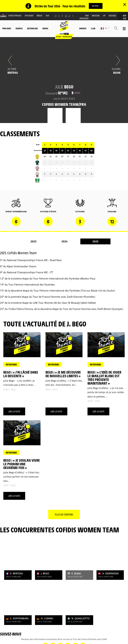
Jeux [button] (47, 16)
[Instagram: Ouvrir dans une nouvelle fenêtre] (55, 16)
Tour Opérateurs (84, 17)
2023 (33, 242)
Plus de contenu (64, 515)
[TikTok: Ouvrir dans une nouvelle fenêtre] (69, 16)
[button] (105, 29)
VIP (104, 16)
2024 (64, 242)
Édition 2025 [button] (32, 29)
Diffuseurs (29, 16)
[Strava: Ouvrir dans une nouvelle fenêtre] (73, 16)
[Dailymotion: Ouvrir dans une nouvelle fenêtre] (66, 16)
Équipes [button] (19, 29)
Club (93, 29)
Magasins (96, 16)
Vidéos (45, 29)
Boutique (112, 16)
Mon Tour (124, 17)
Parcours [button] (7, 29)
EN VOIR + (96, 6)
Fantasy (83, 29)
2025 (95, 242)
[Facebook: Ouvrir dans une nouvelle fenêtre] (62, 16)
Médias (40, 16)
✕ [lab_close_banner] (125, 4)
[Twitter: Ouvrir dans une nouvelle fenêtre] (59, 16)
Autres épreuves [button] (15, 16)
